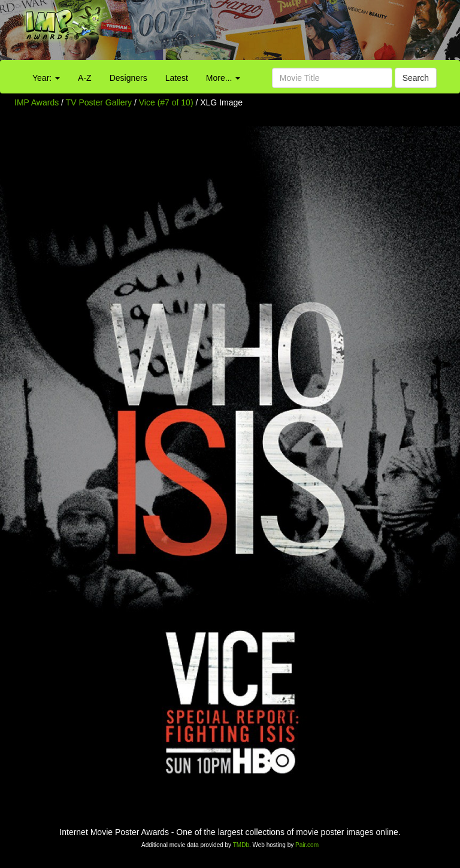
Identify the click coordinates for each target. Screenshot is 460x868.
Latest (177, 78)
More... (223, 78)
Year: (46, 78)
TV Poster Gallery (99, 102)
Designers (128, 78)
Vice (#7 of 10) (166, 102)
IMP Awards (37, 102)
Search (416, 78)
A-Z (85, 78)
